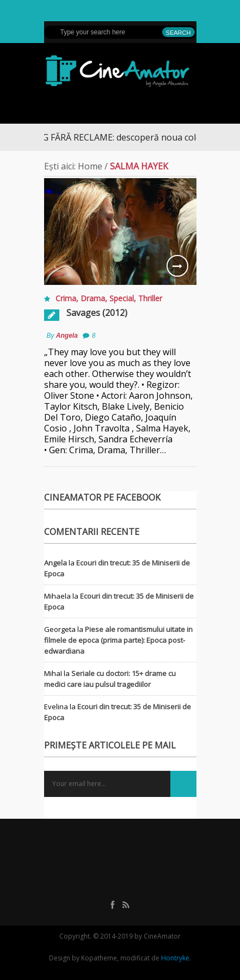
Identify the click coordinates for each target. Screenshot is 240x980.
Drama (93, 298)
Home (90, 166)
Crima (66, 298)
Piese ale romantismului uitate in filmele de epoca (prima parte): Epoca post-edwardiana (118, 640)
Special (122, 298)
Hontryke (175, 958)
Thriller (150, 298)
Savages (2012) (97, 313)
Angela (67, 336)
